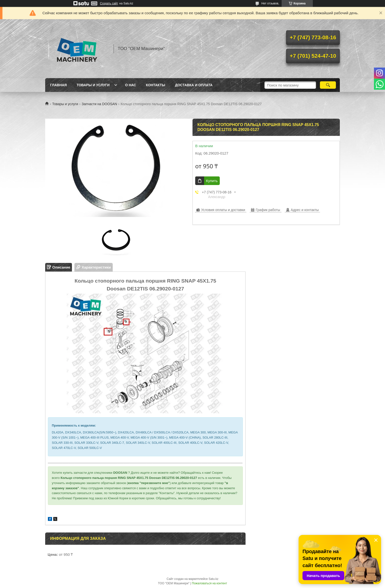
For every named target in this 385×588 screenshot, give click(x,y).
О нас (131, 85)
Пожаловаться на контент (209, 583)
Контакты (155, 85)
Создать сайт (109, 3)
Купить (212, 181)
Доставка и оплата (194, 85)
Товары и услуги (93, 85)
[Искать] (328, 85)
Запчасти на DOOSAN (99, 104)
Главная (58, 85)
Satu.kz (213, 579)
